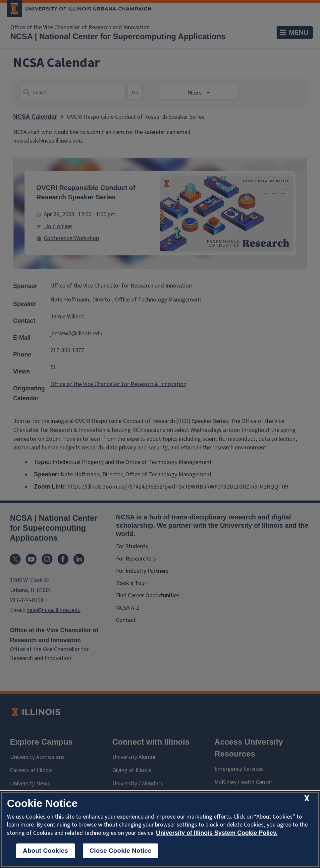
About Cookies (46, 851)
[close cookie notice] (307, 799)
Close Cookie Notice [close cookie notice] (120, 851)
